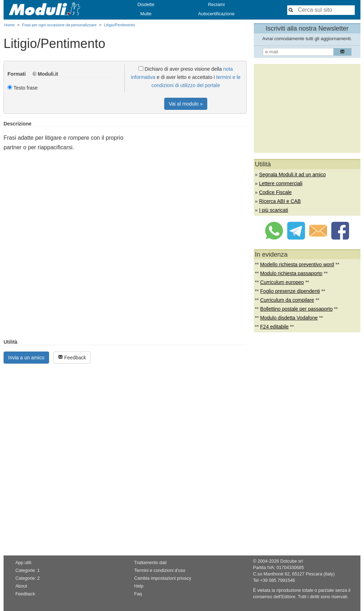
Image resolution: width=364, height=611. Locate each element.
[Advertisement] (187, 171)
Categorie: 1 (28, 570)
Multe (146, 14)
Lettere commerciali (281, 183)
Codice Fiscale (275, 192)
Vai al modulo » (186, 104)
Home (9, 25)
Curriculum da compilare (287, 300)
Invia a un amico (26, 358)
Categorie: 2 (28, 578)
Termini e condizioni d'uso (160, 570)
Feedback (72, 357)
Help (139, 586)
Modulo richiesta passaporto (291, 273)
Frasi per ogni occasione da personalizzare (59, 25)
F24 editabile (274, 327)
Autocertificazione (216, 14)
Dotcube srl (291, 561)
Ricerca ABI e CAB (280, 201)
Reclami (216, 4)
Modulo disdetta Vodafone (289, 318)
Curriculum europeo (282, 282)
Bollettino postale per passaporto (296, 309)
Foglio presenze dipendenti (290, 291)
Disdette (146, 4)
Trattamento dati (150, 563)
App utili (23, 563)
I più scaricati (274, 210)
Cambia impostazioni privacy (162, 578)
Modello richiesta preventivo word (297, 264)
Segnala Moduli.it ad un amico (293, 175)
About (21, 586)
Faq (138, 594)
